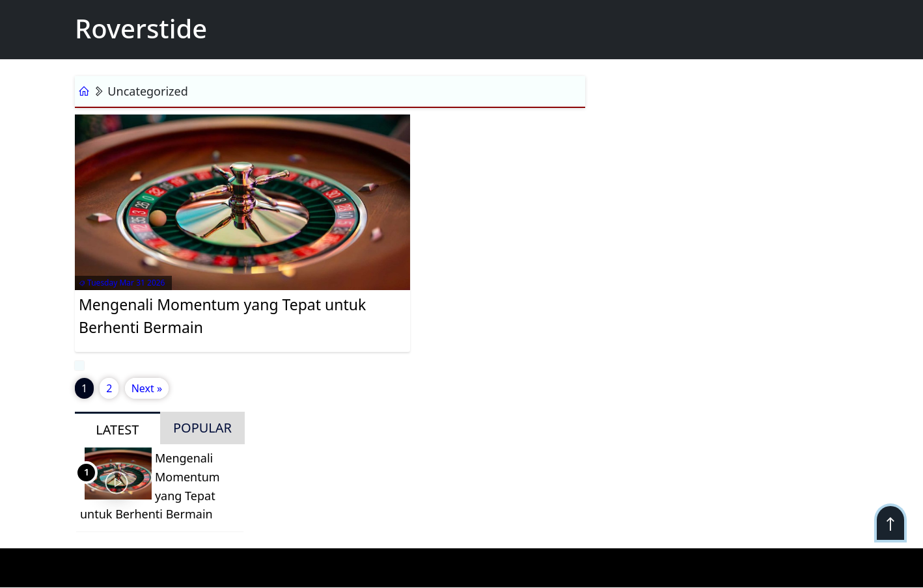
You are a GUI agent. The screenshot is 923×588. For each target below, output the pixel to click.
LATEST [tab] (117, 430)
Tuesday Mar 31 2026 (122, 283)
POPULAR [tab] (202, 428)
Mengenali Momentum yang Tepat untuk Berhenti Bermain (222, 316)
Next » (147, 388)
